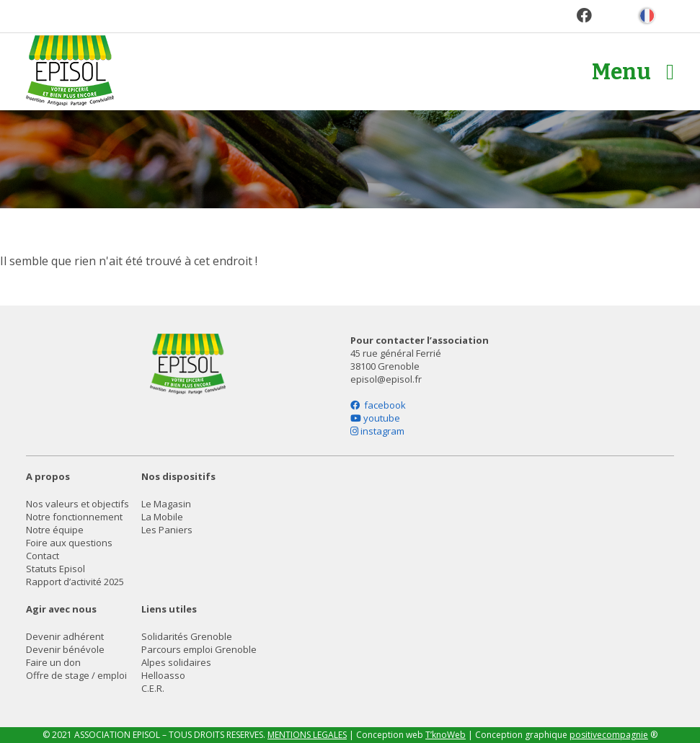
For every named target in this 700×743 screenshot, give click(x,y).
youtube (375, 418)
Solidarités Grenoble (187, 636)
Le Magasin (166, 504)
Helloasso (163, 675)
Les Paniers (167, 530)
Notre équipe (55, 530)
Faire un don (53, 662)
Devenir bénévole (65, 649)
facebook (378, 405)
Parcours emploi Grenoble (199, 649)
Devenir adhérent (65, 636)
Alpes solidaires (176, 662)
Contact (43, 556)
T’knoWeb (446, 735)
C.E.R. (153, 688)
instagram (377, 431)
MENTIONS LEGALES (307, 735)
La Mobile (162, 517)
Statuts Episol (56, 569)
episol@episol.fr (386, 379)
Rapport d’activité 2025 (75, 582)
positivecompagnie (609, 735)
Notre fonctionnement (74, 517)
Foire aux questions (69, 543)
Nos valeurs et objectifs (77, 504)
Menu (633, 72)
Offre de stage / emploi (76, 675)
